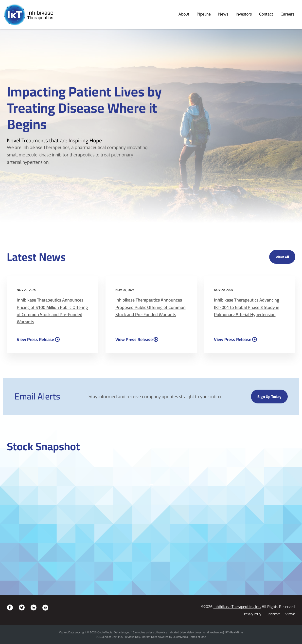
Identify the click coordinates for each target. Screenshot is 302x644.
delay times (194, 632)
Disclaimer (273, 614)
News (223, 14)
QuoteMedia (105, 632)
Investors (244, 14)
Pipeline (204, 14)
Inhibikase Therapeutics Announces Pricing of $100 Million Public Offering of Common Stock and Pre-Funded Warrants (52, 311)
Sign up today (269, 397)
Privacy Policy (253, 614)
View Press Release (35, 339)
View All (282, 257)
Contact (266, 14)
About (184, 14)
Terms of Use (198, 637)
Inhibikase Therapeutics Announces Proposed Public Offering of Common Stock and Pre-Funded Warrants (151, 307)
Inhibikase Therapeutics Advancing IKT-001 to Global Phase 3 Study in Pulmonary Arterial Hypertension (247, 307)
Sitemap (290, 614)
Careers (287, 14)
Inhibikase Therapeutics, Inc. (237, 606)
